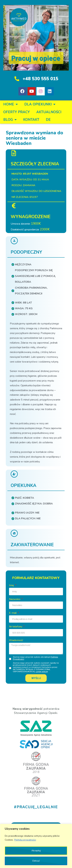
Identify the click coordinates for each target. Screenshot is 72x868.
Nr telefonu (16, 627)
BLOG (10, 120)
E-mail (13, 613)
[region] (36, 846)
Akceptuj (36, 851)
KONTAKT (31, 120)
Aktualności (49, 112)
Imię (12, 585)
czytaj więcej (42, 671)
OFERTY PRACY (17, 112)
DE (48, 120)
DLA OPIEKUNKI (40, 104)
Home (11, 104)
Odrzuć (36, 861)
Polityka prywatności (25, 840)
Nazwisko (15, 599)
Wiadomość (16, 640)
